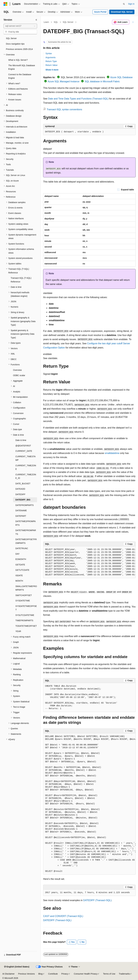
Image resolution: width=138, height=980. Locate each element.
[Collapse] (36, 20)
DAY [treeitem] (17, 554)
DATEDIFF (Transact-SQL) (97, 900)
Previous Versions (26, 974)
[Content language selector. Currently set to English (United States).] (17, 967)
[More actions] (133, 22)
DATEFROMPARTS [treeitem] (25, 505)
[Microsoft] (5, 4)
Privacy (65, 974)
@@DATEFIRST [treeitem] (23, 446)
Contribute (53, 974)
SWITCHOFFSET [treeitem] (24, 595)
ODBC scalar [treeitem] (19, 375)
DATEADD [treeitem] (20, 489)
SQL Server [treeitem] (11, 38)
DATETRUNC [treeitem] (22, 548)
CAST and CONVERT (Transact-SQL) (63, 916)
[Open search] (124, 4)
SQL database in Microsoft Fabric (102, 81)
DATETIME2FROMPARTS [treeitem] (25, 523)
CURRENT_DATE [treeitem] (24, 451)
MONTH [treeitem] (19, 581)
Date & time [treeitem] (21, 440)
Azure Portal (100, 12)
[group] (89, 562)
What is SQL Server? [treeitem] (18, 60)
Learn (46, 22)
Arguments (51, 57)
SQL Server (68, 22)
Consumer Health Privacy (86, 974)
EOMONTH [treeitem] (21, 559)
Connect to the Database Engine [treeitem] (20, 76)
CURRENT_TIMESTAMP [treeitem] (25, 458)
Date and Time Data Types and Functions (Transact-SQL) (78, 99)
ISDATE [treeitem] (19, 575)
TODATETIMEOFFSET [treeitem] (26, 626)
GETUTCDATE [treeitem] (22, 570)
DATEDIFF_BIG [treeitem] (23, 500)
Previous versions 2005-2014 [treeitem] (19, 49)
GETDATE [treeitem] (20, 565)
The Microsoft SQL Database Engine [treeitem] (22, 67)
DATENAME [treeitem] (21, 510)
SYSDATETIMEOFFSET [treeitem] (26, 608)
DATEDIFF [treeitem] (20, 494)
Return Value (52, 65)
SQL (56, 22)
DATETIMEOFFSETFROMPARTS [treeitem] (26, 541)
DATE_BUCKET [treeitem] (23, 484)
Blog (40, 974)
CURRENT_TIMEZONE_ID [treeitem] (26, 476)
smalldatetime (112, 453)
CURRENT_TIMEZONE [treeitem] (26, 467)
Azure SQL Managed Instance (64, 81)
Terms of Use (109, 974)
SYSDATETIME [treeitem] (23, 601)
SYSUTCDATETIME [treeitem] (25, 615)
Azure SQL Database (121, 77)
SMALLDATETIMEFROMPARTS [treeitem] (26, 588)
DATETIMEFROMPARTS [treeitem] (26, 532)
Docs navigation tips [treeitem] (15, 44)
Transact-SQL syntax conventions (64, 109)
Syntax (49, 53)
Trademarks (124, 974)
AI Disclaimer (8, 974)
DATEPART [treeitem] (21, 516)
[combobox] (20, 26)
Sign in (131, 4)
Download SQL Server (122, 12)
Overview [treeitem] (17, 370)
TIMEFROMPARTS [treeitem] (24, 620)
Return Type (51, 61)
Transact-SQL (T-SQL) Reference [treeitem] (21, 280)
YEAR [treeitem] (18, 631)
